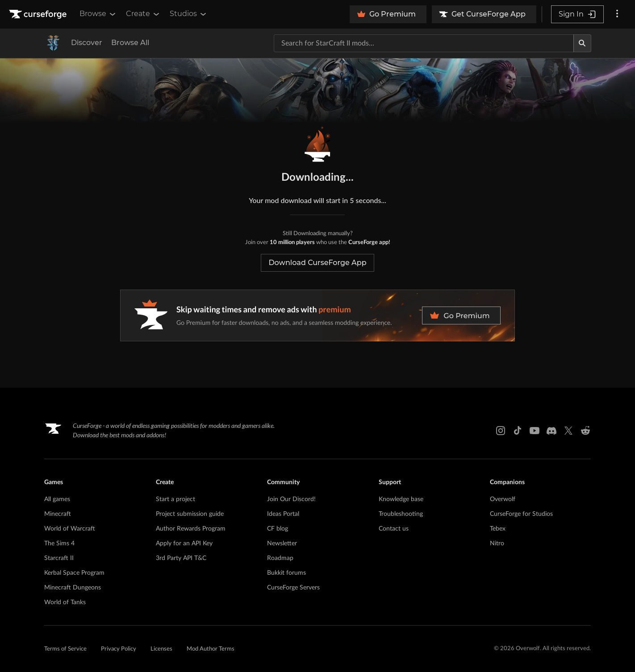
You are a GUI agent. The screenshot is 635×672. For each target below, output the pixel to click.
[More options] (617, 14)
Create (143, 14)
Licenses (161, 649)
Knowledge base (401, 499)
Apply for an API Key (184, 543)
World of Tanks (65, 602)
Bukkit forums (286, 573)
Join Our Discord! (291, 499)
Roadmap (280, 558)
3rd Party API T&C (181, 558)
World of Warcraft (70, 529)
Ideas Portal (283, 514)
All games (57, 499)
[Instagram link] (501, 431)
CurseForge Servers (293, 588)
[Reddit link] (585, 431)
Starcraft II (59, 558)
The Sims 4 (59, 543)
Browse (98, 14)
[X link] (568, 431)
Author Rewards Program (191, 529)
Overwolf (503, 499)
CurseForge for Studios (521, 514)
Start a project (175, 499)
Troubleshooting (401, 514)
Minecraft (58, 514)
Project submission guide (190, 514)
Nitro (497, 543)
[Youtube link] (535, 431)
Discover (87, 43)
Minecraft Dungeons (73, 588)
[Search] (582, 43)
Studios (189, 14)
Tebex (498, 529)
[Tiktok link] (518, 431)
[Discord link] (551, 431)
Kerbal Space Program (74, 573)
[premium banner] (317, 315)
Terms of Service (65, 649)
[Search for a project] (424, 43)
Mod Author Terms (211, 649)
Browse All (130, 43)
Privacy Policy (119, 649)
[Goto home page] (39, 14)
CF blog (278, 529)
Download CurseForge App (317, 263)
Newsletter (282, 543)
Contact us (394, 529)
